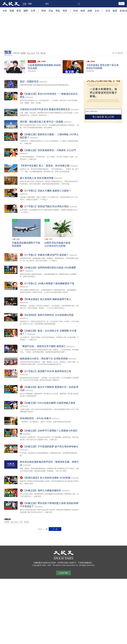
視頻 (65, 11)
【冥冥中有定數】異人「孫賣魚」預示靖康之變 (45, 166)
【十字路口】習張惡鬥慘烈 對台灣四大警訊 (46, 206)
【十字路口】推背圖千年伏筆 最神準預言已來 (47, 371)
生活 (108, 11)
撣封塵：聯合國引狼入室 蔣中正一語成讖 (41, 122)
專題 (58, 11)
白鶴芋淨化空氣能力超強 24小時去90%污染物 (57, 244)
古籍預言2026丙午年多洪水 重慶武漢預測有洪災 (45, 109)
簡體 (30, 4)
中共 (38, 53)
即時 (44, 11)
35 (47, 529)
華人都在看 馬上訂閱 (103, 117)
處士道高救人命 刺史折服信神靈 (37, 178)
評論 (51, 11)
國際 (26, 11)
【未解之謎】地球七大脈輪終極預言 (42, 490)
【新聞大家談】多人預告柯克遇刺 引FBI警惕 (47, 478)
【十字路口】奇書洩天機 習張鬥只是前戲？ (46, 255)
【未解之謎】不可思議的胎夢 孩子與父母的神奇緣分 (51, 446)
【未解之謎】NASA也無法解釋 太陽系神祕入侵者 (49, 403)
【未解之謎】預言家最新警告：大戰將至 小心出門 (50, 150)
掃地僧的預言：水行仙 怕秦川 (36, 418)
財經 (83, 11)
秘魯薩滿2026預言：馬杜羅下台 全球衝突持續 (44, 359)
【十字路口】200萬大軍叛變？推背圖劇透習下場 (49, 283)
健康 (115, 11)
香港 (19, 11)
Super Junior (31, 53)
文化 (97, 11)
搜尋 (78, 4)
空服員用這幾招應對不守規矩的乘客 (26, 244)
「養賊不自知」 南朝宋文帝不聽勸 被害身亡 (43, 346)
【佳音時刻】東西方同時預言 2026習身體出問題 (49, 315)
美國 (12, 11)
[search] (62, 4)
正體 (24, 4)
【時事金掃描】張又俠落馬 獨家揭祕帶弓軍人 (47, 299)
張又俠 (43, 53)
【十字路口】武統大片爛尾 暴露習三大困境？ (47, 191)
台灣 (33, 11)
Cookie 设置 (63, 573)
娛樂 (90, 11)
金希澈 (23, 53)
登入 (122, 3)
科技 (76, 11)
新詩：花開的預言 (29, 82)
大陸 (5, 11)
